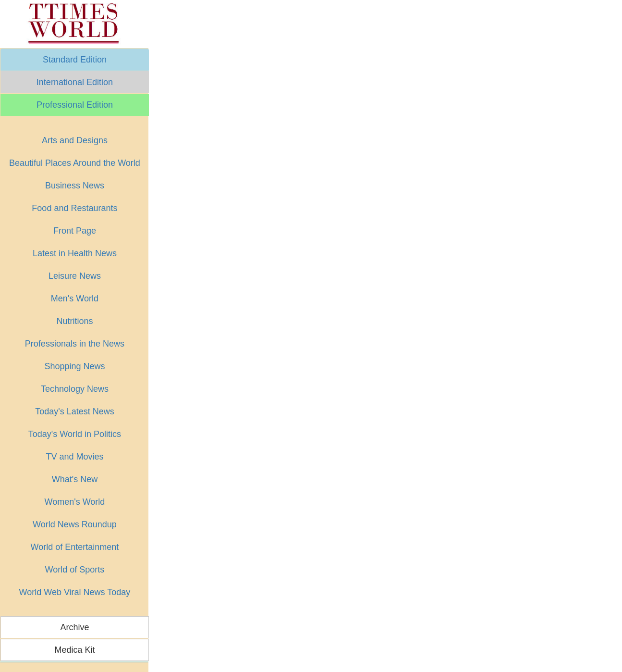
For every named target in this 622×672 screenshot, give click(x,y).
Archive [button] (74, 627)
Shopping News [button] (74, 366)
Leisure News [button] (75, 276)
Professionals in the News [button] (75, 344)
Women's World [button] (75, 502)
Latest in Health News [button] (75, 253)
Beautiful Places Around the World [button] (75, 163)
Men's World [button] (75, 299)
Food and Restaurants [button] (74, 208)
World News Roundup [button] (75, 524)
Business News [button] (75, 186)
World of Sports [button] (75, 570)
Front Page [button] (75, 231)
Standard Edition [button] (75, 60)
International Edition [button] (75, 82)
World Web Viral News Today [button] (75, 592)
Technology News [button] (75, 389)
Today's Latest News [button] (75, 411)
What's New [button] (75, 479)
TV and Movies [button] (74, 457)
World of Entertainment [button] (75, 547)
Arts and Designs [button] (75, 140)
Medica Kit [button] (74, 650)
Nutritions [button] (74, 321)
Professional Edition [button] (75, 105)
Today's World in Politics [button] (75, 434)
